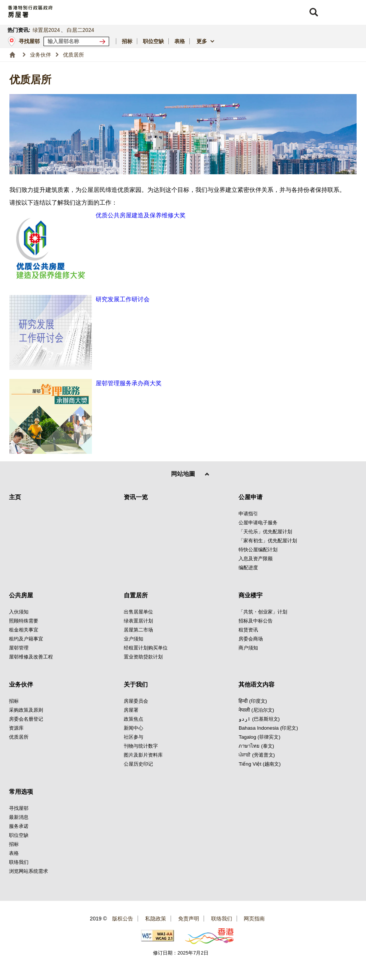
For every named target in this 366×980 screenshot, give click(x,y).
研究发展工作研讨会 (123, 299)
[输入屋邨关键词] (76, 41)
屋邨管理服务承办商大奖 (129, 383)
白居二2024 (80, 30)
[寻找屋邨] (104, 41)
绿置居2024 (46, 30)
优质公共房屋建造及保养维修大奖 (141, 215)
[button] (313, 12)
